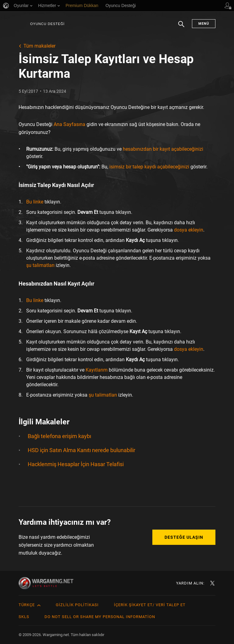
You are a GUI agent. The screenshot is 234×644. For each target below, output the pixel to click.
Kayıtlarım (97, 370)
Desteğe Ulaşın (184, 537)
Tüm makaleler (39, 46)
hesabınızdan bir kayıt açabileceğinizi (163, 149)
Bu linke (35, 202)
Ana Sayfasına (69, 124)
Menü (204, 24)
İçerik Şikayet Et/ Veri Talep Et (150, 605)
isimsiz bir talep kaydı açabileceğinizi (149, 167)
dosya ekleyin (189, 230)
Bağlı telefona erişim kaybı (59, 436)
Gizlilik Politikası (77, 605)
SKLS (24, 617)
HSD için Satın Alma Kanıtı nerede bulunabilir (82, 450)
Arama (181, 27)
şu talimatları (40, 265)
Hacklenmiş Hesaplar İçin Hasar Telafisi (76, 464)
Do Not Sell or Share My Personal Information (100, 617)
